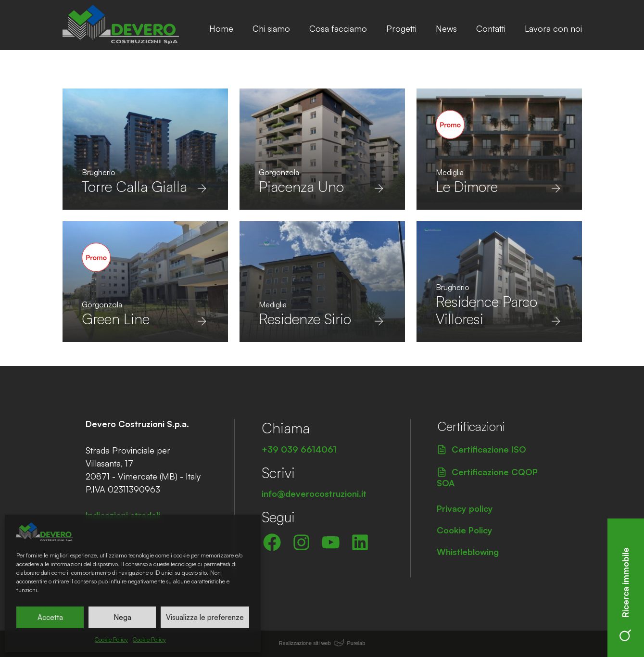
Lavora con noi (553, 28)
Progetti (401, 28)
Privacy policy (465, 508)
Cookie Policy (111, 639)
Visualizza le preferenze (205, 617)
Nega (122, 617)
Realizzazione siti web (305, 643)
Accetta (50, 617)
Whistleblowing (468, 552)
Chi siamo (271, 28)
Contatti (491, 28)
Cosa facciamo (338, 28)
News (446, 28)
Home (221, 28)
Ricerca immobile (625, 594)
